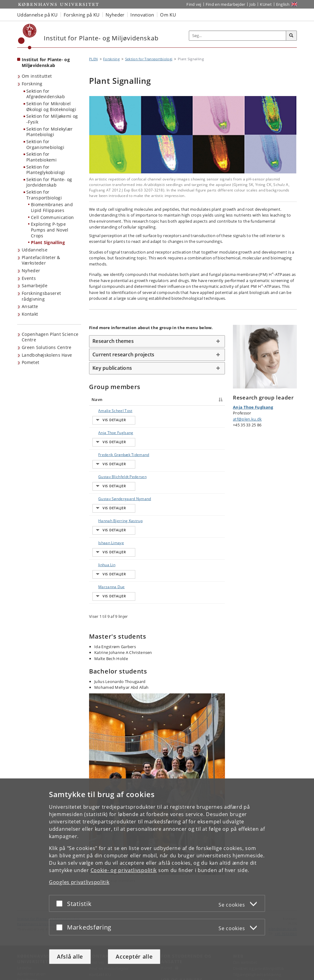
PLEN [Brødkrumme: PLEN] (93, 59)
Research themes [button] (113, 341)
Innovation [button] (142, 15)
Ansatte (30, 306)
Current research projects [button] (123, 355)
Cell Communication (52, 217)
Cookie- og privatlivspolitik (124, 870)
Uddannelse (35, 250)
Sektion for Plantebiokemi (41, 157)
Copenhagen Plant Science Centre (50, 337)
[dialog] (157, 879)
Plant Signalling (48, 242)
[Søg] (291, 36)
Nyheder (31, 271)
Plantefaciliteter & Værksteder (41, 260)
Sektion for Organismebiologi (45, 144)
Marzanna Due (105, 551)
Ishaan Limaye (105, 530)
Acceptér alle (134, 956)
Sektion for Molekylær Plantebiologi (49, 132)
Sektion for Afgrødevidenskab (46, 94)
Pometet (30, 362)
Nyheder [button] (115, 15)
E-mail (216, 411)
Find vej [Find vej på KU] (194, 4)
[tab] (157, 341)
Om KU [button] (168, 15)
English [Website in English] (283, 4)
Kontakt (30, 314)
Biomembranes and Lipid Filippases (52, 207)
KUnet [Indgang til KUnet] (266, 4)
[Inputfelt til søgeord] (238, 36)
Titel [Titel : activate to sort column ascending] (130, 399)
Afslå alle (70, 956)
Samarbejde (35, 286)
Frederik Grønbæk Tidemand (101, 449)
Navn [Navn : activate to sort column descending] (97, 399)
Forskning (32, 84)
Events (29, 278)
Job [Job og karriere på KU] (252, 4)
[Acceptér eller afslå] (61, 903)
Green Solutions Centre (47, 347)
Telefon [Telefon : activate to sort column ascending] (185, 399)
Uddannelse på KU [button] (37, 15)
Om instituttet (37, 76)
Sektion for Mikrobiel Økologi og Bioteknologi (51, 106)
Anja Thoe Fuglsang (101, 430)
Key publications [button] (112, 368)
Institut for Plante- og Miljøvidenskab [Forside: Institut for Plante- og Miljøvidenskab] (46, 62)
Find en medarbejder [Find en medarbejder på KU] (226, 4)
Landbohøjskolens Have (47, 355)
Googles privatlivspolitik (79, 882)
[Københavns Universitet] (27, 37)
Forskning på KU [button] (82, 15)
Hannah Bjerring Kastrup (99, 514)
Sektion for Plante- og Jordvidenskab (49, 182)
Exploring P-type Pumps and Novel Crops (50, 230)
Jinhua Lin (101, 541)
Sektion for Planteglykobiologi (46, 170)
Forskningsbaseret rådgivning (41, 296)
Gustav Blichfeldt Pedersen (101, 470)
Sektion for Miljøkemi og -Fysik (52, 119)
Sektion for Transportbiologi (44, 195)
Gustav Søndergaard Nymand (104, 492)
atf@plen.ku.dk (247, 419)
